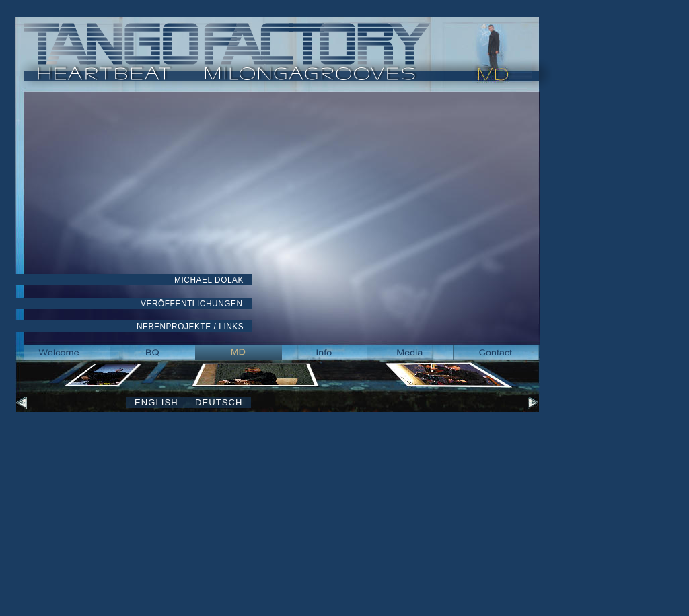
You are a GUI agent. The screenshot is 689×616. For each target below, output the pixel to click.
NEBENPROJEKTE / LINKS (190, 327)
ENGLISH (156, 402)
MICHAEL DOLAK (209, 280)
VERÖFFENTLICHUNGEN (192, 304)
